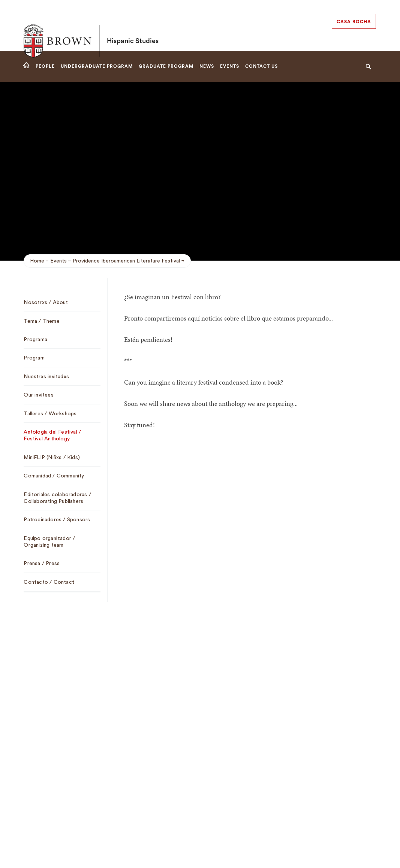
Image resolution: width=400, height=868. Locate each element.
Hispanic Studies (133, 25)
